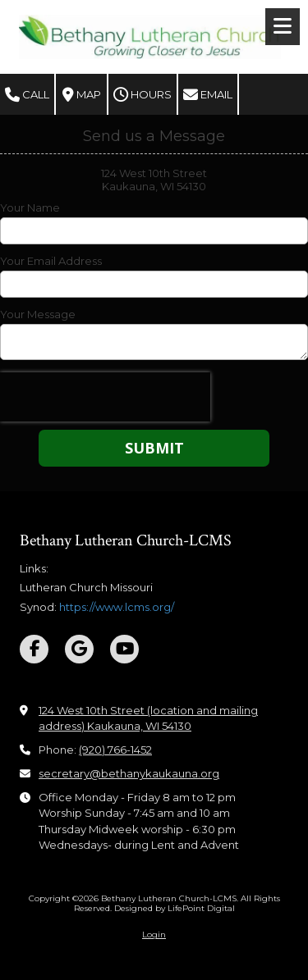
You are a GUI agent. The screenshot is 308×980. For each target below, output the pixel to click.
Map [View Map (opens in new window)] (82, 95)
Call (27, 95)
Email (208, 95)
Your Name (30, 207)
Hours (143, 95)
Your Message (38, 314)
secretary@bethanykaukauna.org (129, 773)
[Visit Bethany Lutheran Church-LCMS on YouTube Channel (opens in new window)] (124, 649)
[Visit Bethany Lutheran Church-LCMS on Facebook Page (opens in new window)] (34, 649)
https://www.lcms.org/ (117, 607)
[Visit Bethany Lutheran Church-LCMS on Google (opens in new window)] (79, 649)
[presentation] (105, 397)
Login (154, 934)
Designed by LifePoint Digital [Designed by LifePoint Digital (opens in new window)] (175, 908)
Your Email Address (51, 261)
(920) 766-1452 (115, 750)
